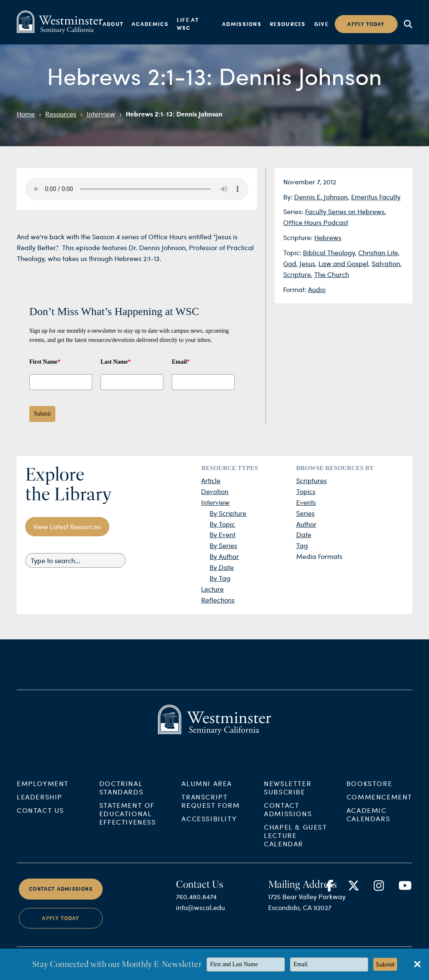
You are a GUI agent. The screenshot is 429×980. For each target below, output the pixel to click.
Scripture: (299, 237)
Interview (101, 114)
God (290, 263)
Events (306, 502)
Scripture (297, 274)
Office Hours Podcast (316, 222)
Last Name (116, 362)
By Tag (220, 578)
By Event (222, 534)
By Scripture (228, 513)
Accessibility (209, 832)
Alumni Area (207, 797)
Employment (43, 797)
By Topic (222, 524)
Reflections (218, 600)
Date (304, 534)
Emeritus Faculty (376, 197)
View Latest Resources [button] (67, 526)
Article (211, 480)
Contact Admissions (288, 823)
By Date (222, 567)
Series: (294, 211)
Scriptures (311, 480)
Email (181, 362)
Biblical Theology (329, 252)
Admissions (242, 24)
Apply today (366, 24)
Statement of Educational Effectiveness (128, 827)
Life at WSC (188, 24)
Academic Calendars (368, 828)
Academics (150, 24)
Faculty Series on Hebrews (345, 211)
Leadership (40, 810)
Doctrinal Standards (121, 801)
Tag (302, 545)
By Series (223, 545)
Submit (42, 414)
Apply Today (61, 932)
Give (321, 24)
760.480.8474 (196, 910)
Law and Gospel (343, 263)
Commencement (379, 810)
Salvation (386, 263)
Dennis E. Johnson (321, 197)
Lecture (212, 589)
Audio (317, 289)
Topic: (293, 252)
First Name (45, 362)
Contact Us (40, 824)
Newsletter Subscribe (288, 801)
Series (305, 513)
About (113, 24)
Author (306, 524)
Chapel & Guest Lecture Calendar (295, 849)
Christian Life (378, 252)
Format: (296, 289)
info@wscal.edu (200, 921)
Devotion (215, 491)
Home (26, 114)
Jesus (307, 263)
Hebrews (328, 237)
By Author (224, 556)
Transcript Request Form (211, 814)
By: (289, 197)
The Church (332, 274)
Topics (306, 491)
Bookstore (369, 797)
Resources (288, 24)
